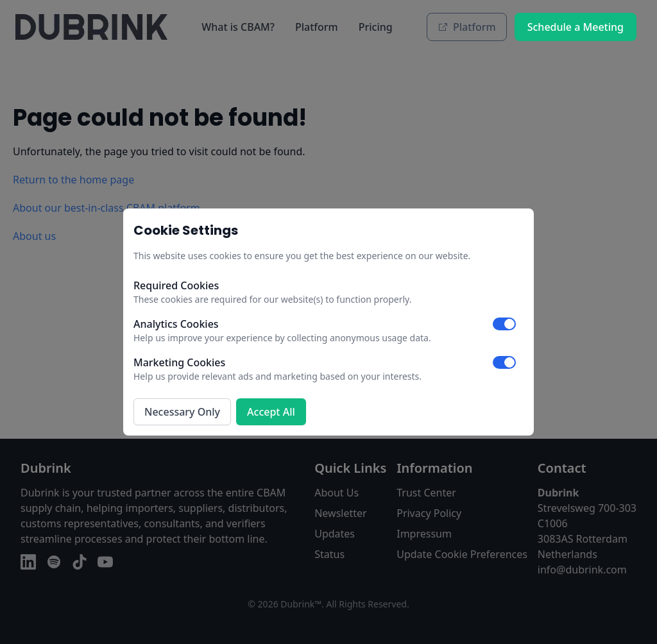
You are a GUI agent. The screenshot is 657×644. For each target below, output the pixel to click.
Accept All (271, 412)
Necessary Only (182, 412)
